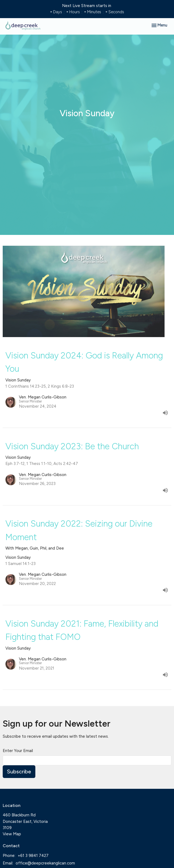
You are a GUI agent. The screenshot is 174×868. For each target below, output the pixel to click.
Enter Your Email (18, 751)
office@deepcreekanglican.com (45, 863)
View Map (12, 834)
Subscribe (19, 771)
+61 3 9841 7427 (33, 856)
